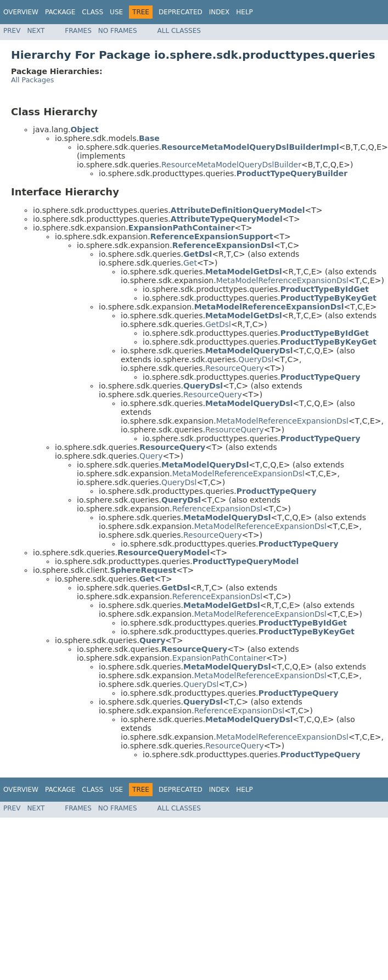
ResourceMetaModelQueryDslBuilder (231, 165)
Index (220, 12)
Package (60, 12)
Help (244, 12)
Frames (78, 31)
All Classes (179, 31)
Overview (21, 12)
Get (190, 263)
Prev (12, 31)
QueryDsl (256, 359)
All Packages (32, 80)
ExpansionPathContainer (219, 658)
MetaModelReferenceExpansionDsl (282, 280)
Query (151, 456)
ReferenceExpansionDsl (218, 509)
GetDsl (218, 324)
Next (36, 31)
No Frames (118, 31)
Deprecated (181, 12)
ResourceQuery (235, 368)
